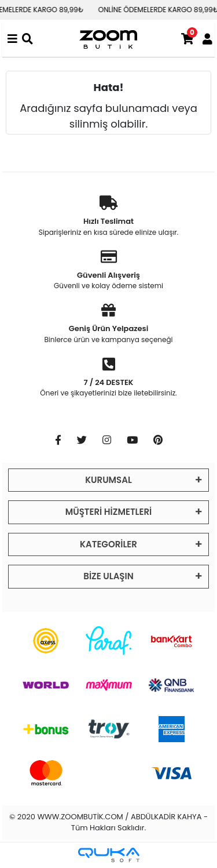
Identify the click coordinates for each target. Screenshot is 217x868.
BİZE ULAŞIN (108, 576)
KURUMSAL (108, 480)
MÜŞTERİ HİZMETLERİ (108, 512)
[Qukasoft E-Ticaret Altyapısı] (109, 855)
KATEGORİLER (108, 544)
